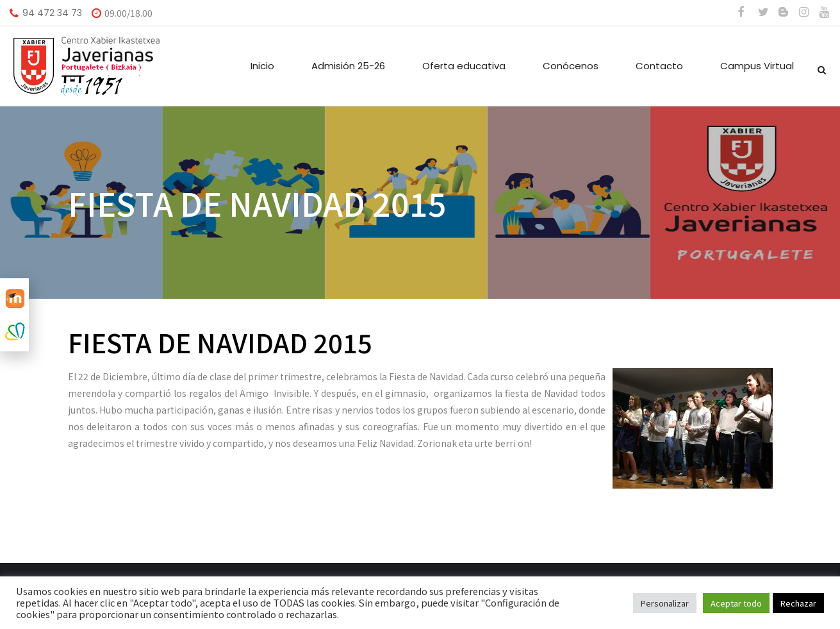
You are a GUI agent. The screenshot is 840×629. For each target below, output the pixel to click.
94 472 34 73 (52, 13)
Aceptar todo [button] (736, 603)
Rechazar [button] (798, 603)
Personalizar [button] (665, 603)
